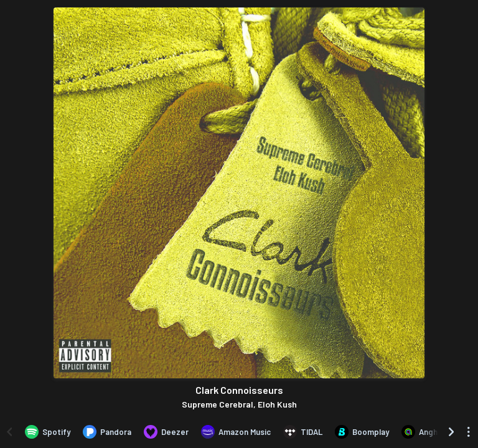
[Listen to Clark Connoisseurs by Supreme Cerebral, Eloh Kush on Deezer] (166, 432)
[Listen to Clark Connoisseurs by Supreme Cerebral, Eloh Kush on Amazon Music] (236, 432)
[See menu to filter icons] (469, 432)
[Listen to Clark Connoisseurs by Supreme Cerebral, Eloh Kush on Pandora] (107, 432)
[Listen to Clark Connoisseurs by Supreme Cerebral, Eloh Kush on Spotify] (48, 432)
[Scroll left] (9, 432)
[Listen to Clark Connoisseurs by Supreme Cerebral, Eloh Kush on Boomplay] (362, 432)
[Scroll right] (451, 432)
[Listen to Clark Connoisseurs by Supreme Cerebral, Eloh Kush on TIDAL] (303, 432)
